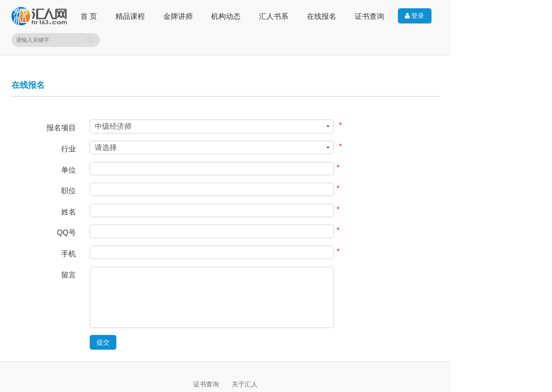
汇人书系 (274, 16)
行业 (69, 149)
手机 (69, 254)
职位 (69, 191)
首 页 (89, 16)
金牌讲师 (178, 16)
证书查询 (369, 16)
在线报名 (322, 16)
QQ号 (66, 233)
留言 (69, 275)
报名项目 (61, 128)
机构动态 (226, 16)
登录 (415, 16)
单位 (69, 170)
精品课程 (130, 16)
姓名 (69, 212)
